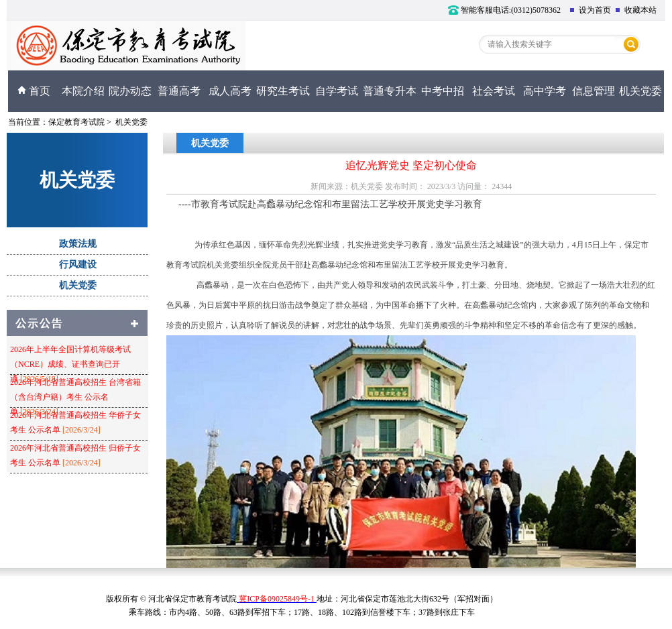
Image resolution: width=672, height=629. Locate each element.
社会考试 (494, 91)
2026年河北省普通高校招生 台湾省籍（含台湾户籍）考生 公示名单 (75, 397)
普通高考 (179, 91)
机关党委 (640, 91)
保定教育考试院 (76, 122)
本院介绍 (83, 91)
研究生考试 (283, 91)
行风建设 (78, 265)
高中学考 (545, 91)
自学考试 (337, 91)
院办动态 (130, 91)
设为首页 (590, 10)
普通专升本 (390, 91)
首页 (34, 91)
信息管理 (594, 91)
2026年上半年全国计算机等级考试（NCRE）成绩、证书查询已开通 (70, 364)
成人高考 (230, 91)
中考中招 (443, 91)
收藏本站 (636, 10)
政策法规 (78, 244)
